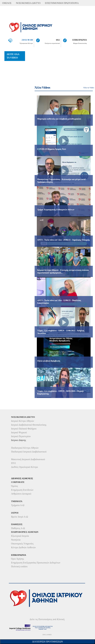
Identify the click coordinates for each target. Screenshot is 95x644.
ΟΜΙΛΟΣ (7, 3)
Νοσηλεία (16, 540)
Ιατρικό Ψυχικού (19, 432)
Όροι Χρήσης (17, 559)
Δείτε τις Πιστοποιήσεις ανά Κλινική (47, 619)
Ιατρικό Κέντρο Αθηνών (23, 421)
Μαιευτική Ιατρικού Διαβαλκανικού (28, 459)
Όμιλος (15, 486)
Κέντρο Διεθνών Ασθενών (23, 547)
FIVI (13, 463)
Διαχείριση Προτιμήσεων (47, 642)
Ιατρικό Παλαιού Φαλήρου (24, 429)
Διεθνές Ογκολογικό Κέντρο (24, 467)
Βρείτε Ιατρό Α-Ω (20, 517)
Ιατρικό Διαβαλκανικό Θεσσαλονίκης (29, 425)
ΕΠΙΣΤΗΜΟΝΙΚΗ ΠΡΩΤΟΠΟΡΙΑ (62, 3)
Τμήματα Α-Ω (18, 505)
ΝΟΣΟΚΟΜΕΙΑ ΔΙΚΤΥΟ (28, 3)
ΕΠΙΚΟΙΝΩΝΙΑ (80, 40)
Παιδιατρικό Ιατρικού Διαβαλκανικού (29, 452)
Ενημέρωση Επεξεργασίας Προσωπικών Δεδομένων (36, 563)
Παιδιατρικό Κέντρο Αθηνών (25, 448)
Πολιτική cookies (19, 566)
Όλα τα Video (89, 88)
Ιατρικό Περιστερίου (21, 436)
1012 (58, 40)
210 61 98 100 (27, 40)
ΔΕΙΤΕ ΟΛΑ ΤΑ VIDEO (13, 56)
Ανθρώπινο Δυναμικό (21, 494)
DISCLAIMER (47, 635)
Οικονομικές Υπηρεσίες (22, 544)
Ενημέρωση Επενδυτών (22, 490)
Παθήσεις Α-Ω (18, 528)
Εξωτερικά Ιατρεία (20, 536)
